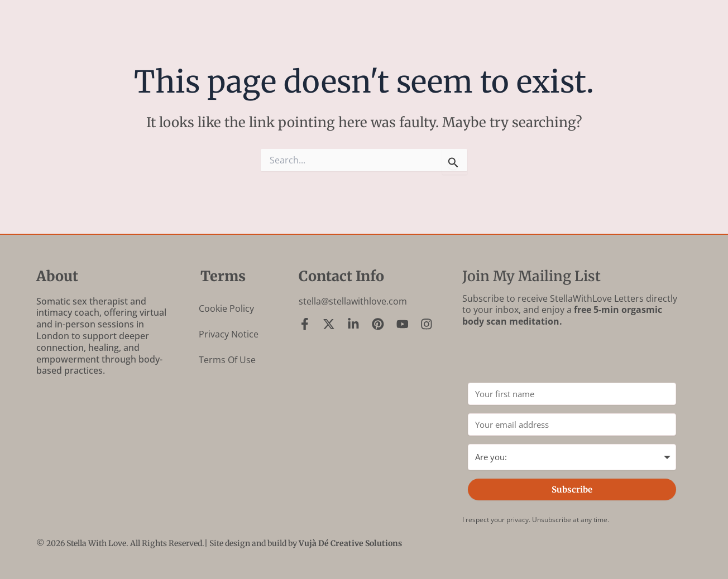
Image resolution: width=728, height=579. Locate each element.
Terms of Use (227, 360)
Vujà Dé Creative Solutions (350, 543)
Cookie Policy (226, 308)
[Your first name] (572, 394)
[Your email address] (572, 424)
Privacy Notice (229, 334)
